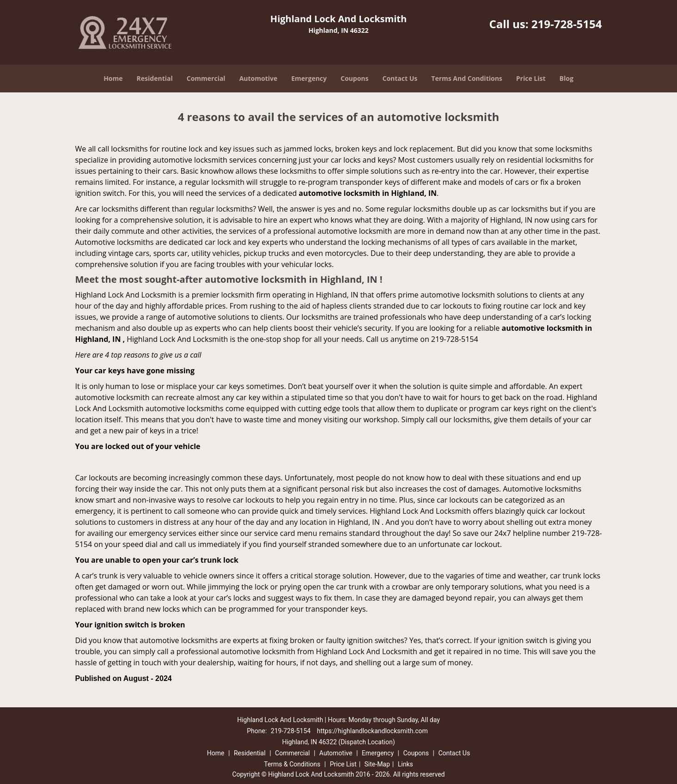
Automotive (259, 78)
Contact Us (400, 78)
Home (113, 78)
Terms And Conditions (467, 78)
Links (406, 764)
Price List (531, 78)
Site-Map (377, 764)
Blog (567, 78)
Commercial (206, 78)
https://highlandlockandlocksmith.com (372, 731)
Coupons (354, 78)
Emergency (309, 78)
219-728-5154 (567, 24)
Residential (155, 78)
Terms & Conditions (292, 764)
